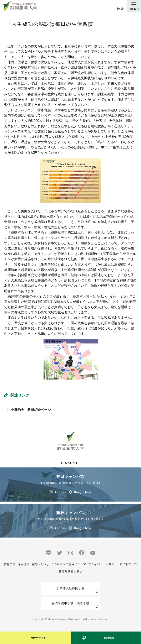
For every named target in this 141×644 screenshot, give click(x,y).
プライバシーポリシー (103, 564)
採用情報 (24, 564)
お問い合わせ (40, 564)
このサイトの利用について (69, 564)
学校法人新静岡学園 (70, 588)
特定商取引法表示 (70, 571)
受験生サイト (38, 638)
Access (60, 492)
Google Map (83, 492)
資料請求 (109, 638)
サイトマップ (128, 564)
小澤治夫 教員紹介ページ (31, 410)
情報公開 (10, 564)
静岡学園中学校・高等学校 (70, 603)
